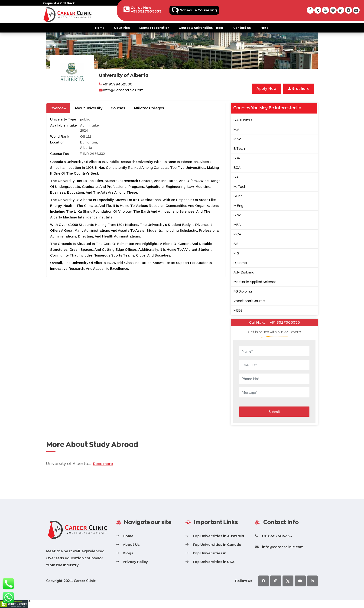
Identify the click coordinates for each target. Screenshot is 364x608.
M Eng (238, 206)
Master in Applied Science (255, 282)
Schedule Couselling (206, 10)
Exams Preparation (154, 28)
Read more (103, 464)
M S (236, 253)
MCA (237, 234)
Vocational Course (249, 301)
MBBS (238, 310)
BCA (237, 167)
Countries (122, 28)
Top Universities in (209, 553)
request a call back (59, 3)
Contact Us (242, 28)
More (265, 28)
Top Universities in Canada (217, 545)
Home (100, 28)
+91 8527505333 (285, 322)
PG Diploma (243, 291)
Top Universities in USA (213, 562)
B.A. (236, 177)
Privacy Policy (135, 562)
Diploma (240, 263)
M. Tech (240, 187)
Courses (118, 108)
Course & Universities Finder (201, 28)
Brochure (299, 89)
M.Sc (237, 139)
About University (88, 108)
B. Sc (237, 215)
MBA (237, 225)
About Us (131, 545)
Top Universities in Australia (218, 536)
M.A (236, 129)
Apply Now (267, 89)
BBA (237, 158)
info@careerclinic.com (283, 547)
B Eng (238, 196)
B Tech (239, 148)
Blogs (128, 553)
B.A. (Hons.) (243, 120)
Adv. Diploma (244, 272)
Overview (58, 108)
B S (236, 244)
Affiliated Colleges (149, 108)
